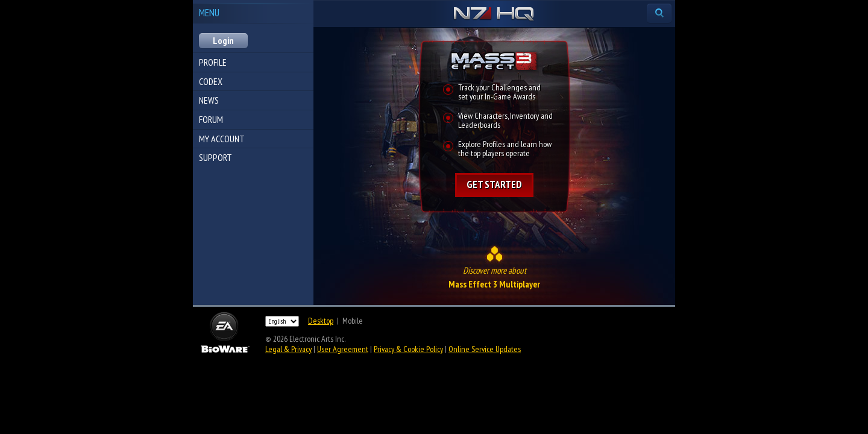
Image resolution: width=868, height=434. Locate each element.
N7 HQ (494, 14)
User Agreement (343, 349)
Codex (211, 81)
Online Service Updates (485, 349)
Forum (211, 119)
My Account (222, 139)
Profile (213, 62)
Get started (494, 184)
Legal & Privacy (288, 349)
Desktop (321, 321)
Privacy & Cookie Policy (408, 349)
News (209, 100)
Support (215, 157)
